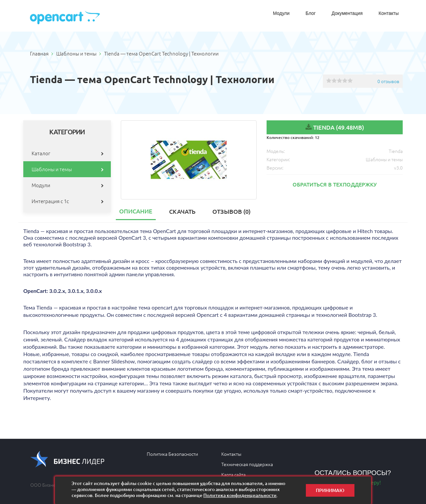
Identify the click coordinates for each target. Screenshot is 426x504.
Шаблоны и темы (52, 169)
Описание (136, 211)
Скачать (182, 211)
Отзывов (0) (231, 211)
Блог (311, 13)
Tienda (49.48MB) (339, 127)
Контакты (389, 13)
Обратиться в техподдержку (335, 184)
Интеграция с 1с (50, 201)
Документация (347, 13)
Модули (281, 13)
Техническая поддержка (247, 464)
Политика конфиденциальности (240, 495)
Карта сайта (233, 474)
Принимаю (330, 490)
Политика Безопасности (172, 454)
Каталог (41, 153)
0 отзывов (388, 81)
